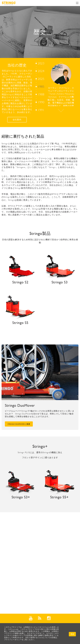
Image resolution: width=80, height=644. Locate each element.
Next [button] (61, 110)
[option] (40, 85)
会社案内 (17, 120)
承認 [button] (72, 634)
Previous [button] (61, 63)
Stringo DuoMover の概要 (19, 424)
